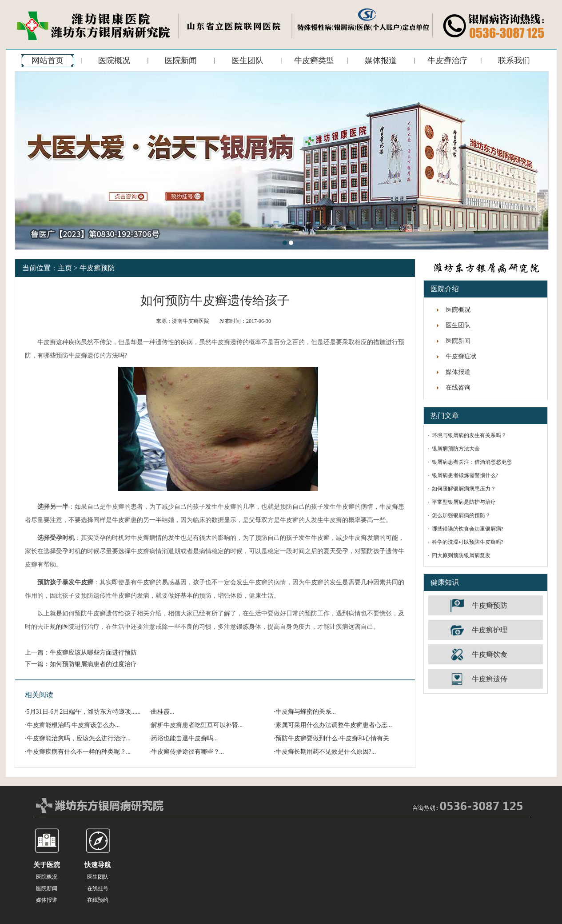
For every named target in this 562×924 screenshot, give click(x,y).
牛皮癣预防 (97, 268)
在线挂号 (98, 888)
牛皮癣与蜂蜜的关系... (306, 712)
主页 (65, 268)
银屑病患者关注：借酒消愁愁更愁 (472, 462)
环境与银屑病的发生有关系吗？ (469, 435)
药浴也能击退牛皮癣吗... (185, 738)
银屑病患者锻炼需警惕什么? (465, 475)
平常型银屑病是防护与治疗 (464, 502)
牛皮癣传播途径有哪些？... (188, 752)
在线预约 (98, 900)
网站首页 (48, 60)
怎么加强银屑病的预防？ (461, 515)
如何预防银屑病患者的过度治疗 (93, 664)
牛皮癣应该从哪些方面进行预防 (93, 653)
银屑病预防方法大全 (456, 449)
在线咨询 (458, 388)
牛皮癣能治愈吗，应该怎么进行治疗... (79, 738)
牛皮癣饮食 (490, 654)
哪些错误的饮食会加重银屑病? (468, 529)
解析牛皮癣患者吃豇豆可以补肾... (197, 725)
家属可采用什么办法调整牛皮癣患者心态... (334, 725)
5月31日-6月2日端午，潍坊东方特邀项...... (84, 712)
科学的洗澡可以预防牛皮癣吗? (468, 542)
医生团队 (247, 60)
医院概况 (114, 60)
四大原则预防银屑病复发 (461, 555)
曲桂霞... (163, 712)
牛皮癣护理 (490, 630)
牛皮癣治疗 (447, 60)
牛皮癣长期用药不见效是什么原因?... (326, 752)
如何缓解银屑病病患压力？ (464, 489)
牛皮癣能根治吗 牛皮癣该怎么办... (73, 725)
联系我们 (514, 60)
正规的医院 (59, 627)
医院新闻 (181, 60)
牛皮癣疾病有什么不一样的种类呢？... (79, 752)
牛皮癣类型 (314, 60)
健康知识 (445, 582)
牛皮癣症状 (461, 356)
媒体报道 (381, 60)
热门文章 (445, 416)
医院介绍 (445, 289)
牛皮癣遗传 (490, 679)
